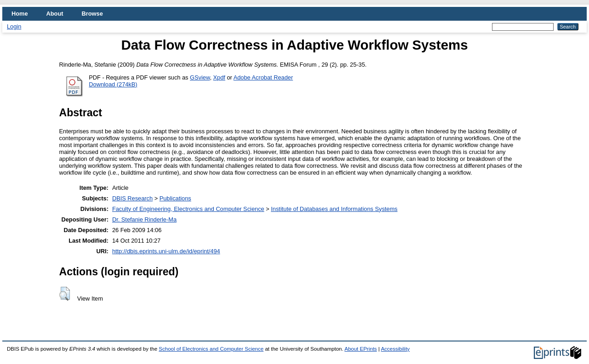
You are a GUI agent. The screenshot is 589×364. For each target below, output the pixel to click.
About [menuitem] (55, 14)
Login (14, 26)
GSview (200, 77)
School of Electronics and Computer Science (211, 349)
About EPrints (360, 349)
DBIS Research (132, 198)
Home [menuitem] (20, 14)
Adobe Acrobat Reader (263, 77)
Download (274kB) (113, 84)
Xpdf (219, 77)
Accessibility (395, 349)
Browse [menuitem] (92, 14)
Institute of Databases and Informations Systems (334, 209)
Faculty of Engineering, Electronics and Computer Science (188, 209)
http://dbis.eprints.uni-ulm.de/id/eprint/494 (166, 251)
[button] (65, 294)
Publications (175, 198)
